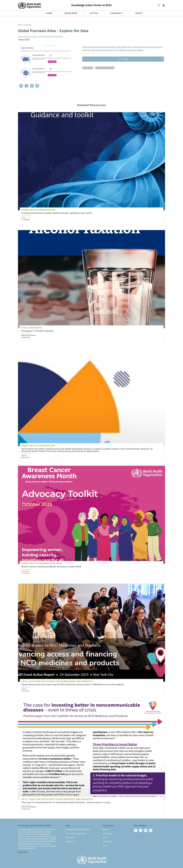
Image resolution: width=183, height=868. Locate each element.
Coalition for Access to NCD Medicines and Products (61, 681)
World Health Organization (38, 210)
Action (94, 13)
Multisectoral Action (105, 68)
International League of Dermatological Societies (41, 37)
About (138, 13)
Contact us (70, 841)
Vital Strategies (32, 328)
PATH (24, 681)
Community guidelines (75, 833)
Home (50, 13)
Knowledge (71, 13)
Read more (23, 852)
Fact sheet (88, 68)
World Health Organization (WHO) (42, 563)
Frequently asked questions (78, 830)
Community (116, 13)
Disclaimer (70, 837)
